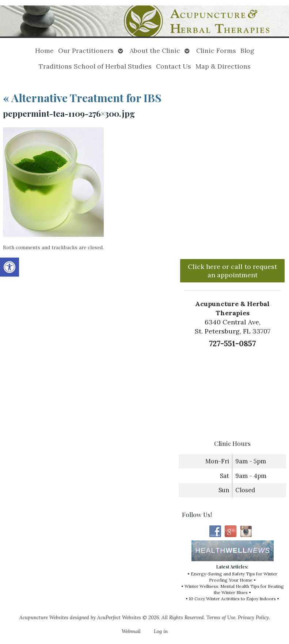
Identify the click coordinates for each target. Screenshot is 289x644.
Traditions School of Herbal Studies (95, 66)
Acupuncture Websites (44, 617)
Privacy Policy (253, 617)
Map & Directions (223, 66)
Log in (161, 631)
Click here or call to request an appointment (232, 271)
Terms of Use (221, 617)
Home (44, 51)
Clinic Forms (216, 51)
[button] (9, 267)
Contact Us (174, 66)
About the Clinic (155, 51)
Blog (247, 51)
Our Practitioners (86, 51)
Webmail (131, 631)
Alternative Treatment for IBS (82, 98)
